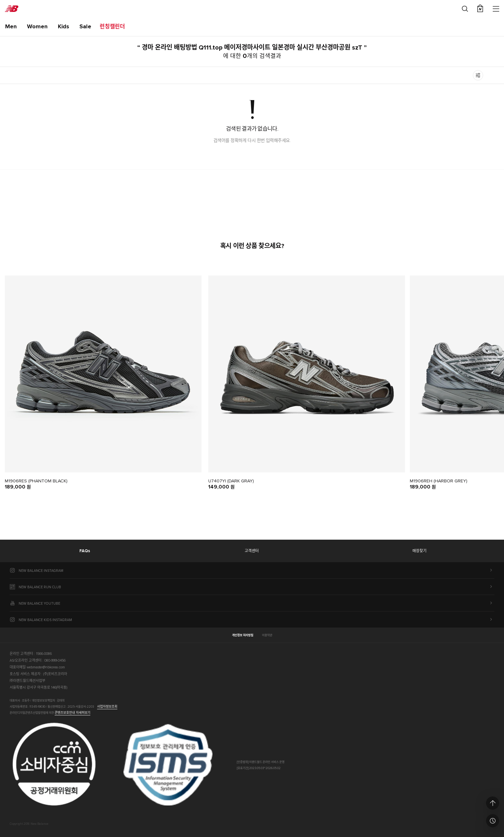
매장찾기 (419, 551)
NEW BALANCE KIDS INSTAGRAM (45, 620)
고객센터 (252, 551)
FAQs (85, 551)
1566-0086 (44, 654)
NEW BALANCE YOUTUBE (39, 604)
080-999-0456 (55, 660)
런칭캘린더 (112, 27)
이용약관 (267, 635)
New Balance (12, 9)
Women (37, 27)
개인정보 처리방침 (243, 635)
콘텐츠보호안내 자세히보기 (72, 713)
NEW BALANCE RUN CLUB (40, 587)
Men (11, 27)
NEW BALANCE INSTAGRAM (41, 571)
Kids (63, 27)
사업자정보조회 (107, 707)
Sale (85, 27)
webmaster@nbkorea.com (46, 667)
